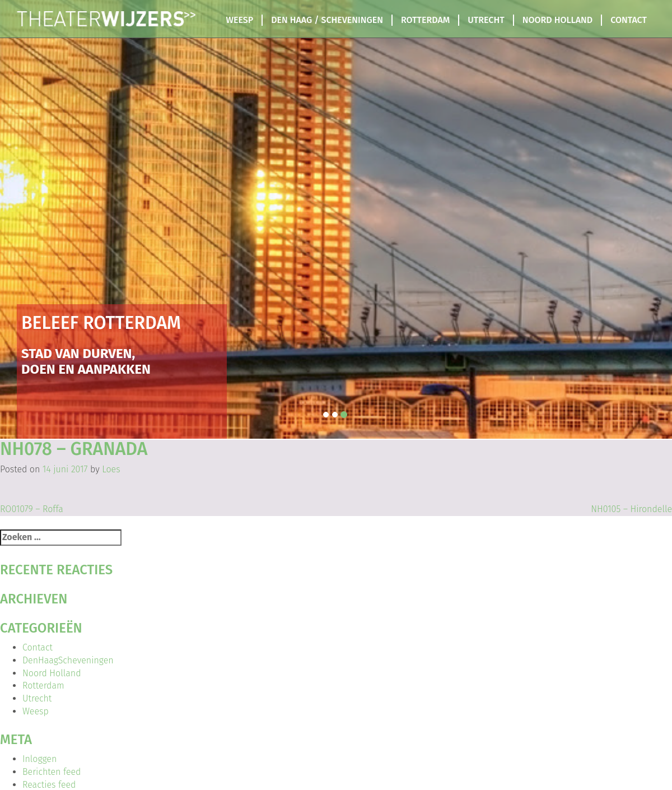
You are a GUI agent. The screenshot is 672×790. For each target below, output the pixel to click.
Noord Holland (557, 20)
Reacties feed (49, 785)
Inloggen (39, 759)
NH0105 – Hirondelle (631, 509)
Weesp (240, 20)
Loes (111, 469)
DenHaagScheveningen (68, 660)
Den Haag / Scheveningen (327, 20)
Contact (629, 20)
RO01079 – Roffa (32, 509)
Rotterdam (425, 20)
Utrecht (486, 20)
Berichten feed (52, 772)
